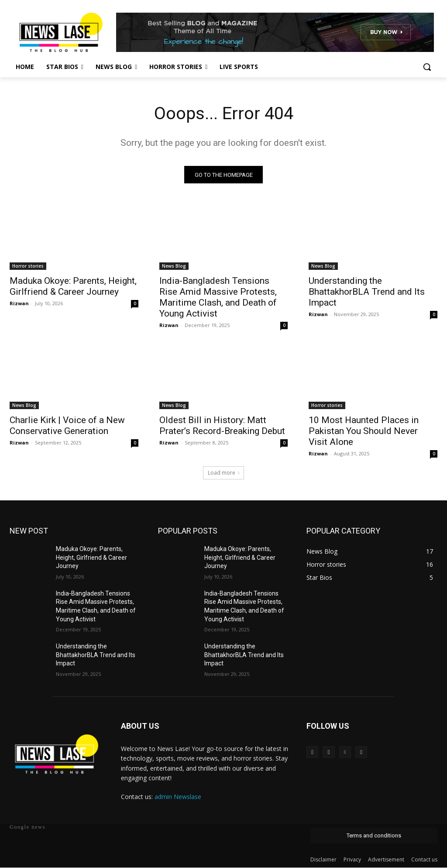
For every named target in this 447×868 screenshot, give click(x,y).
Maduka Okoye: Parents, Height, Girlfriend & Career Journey (73, 287)
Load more (223, 473)
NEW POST (29, 531)
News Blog (174, 266)
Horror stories (28, 266)
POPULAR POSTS (188, 531)
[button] (427, 67)
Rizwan (19, 304)
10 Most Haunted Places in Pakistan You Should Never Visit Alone (364, 431)
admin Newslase (178, 797)
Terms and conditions (374, 836)
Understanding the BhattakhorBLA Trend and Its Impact (367, 292)
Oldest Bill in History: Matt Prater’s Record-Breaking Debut (222, 426)
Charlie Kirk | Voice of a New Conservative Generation (67, 426)
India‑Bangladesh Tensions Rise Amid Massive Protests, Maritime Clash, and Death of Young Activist (218, 298)
